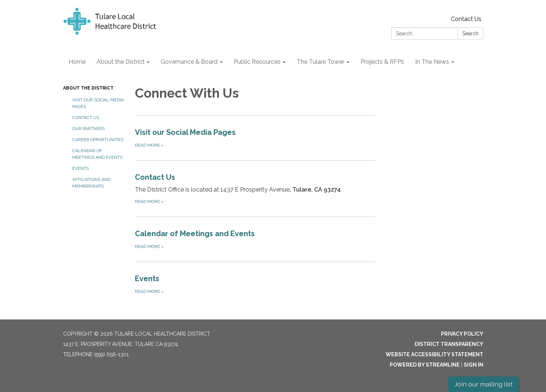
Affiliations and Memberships (91, 183)
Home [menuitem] (77, 62)
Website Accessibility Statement (434, 354)
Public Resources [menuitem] (257, 62)
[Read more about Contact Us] (255, 188)
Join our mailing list (484, 384)
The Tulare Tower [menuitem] (321, 62)
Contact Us (466, 19)
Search (470, 34)
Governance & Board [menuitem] (189, 62)
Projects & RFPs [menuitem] (382, 62)
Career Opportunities (98, 140)
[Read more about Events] (255, 284)
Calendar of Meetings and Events (97, 154)
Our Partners (88, 129)
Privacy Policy (462, 334)
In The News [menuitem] (432, 62)
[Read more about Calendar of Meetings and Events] (255, 239)
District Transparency (449, 344)
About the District (88, 88)
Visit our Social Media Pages (98, 103)
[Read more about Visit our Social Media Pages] (255, 138)
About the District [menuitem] (121, 62)
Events (81, 168)
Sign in (474, 365)
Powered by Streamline (425, 365)
